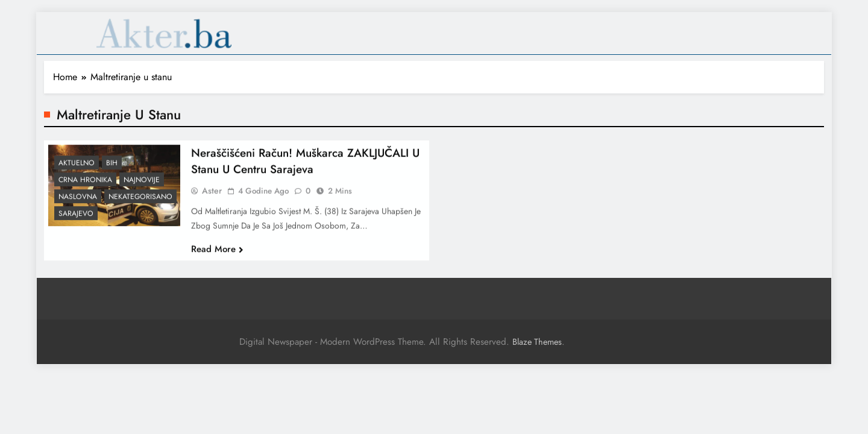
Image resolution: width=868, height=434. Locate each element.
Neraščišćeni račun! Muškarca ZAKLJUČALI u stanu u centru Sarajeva (305, 166)
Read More (217, 254)
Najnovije (142, 185)
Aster (212, 195)
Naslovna (78, 202)
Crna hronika (85, 185)
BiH (112, 168)
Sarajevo (76, 219)
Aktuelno (77, 168)
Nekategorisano (140, 202)
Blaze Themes (537, 342)
